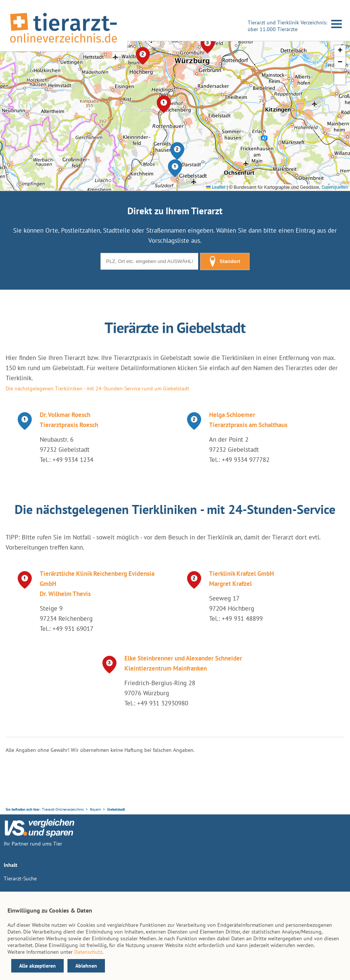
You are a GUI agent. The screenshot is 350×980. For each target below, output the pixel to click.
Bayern (95, 809)
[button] (175, 168)
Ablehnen (86, 966)
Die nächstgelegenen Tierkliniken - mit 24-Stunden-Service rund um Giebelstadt (97, 388)
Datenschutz (88, 952)
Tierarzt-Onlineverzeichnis (63, 809)
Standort (225, 261)
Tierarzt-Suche (20, 878)
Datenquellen (335, 187)
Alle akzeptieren (37, 966)
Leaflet (216, 187)
